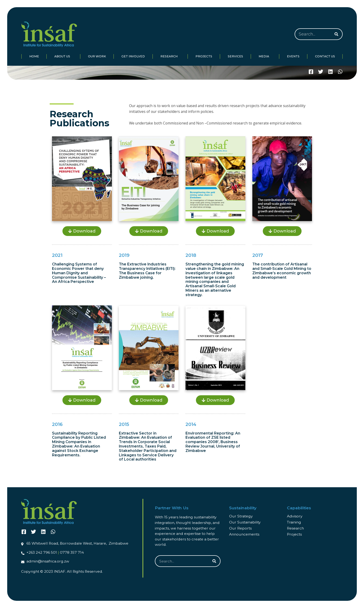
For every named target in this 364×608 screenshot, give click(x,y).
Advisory (295, 516)
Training (294, 522)
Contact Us (325, 56)
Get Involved (133, 56)
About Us (63, 56)
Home (34, 56)
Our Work (97, 56)
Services (235, 56)
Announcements (244, 534)
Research (170, 56)
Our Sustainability (245, 522)
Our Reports (240, 528)
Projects (204, 56)
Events (293, 56)
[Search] (336, 34)
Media (265, 56)
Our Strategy (241, 516)
